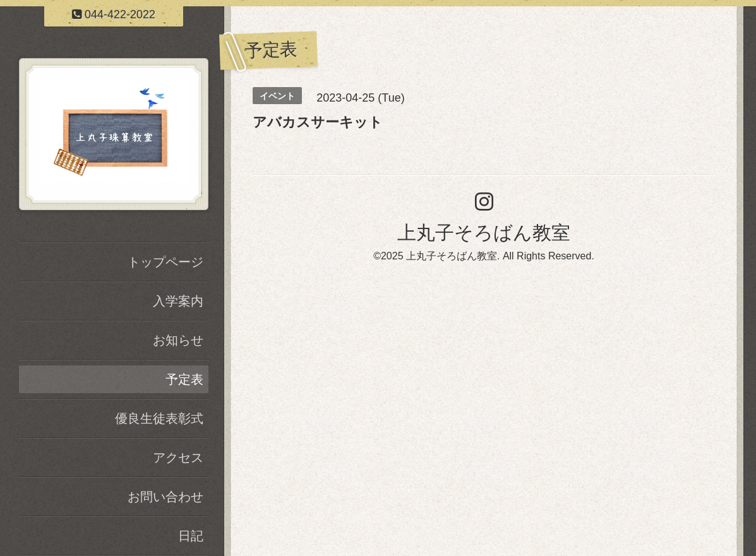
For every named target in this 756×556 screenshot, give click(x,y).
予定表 (184, 379)
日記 (191, 536)
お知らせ (178, 340)
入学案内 (178, 301)
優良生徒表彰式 (159, 418)
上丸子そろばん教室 (484, 233)
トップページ (165, 262)
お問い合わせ (165, 497)
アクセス (178, 458)
